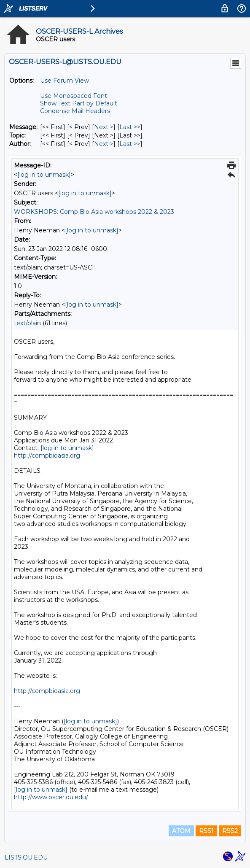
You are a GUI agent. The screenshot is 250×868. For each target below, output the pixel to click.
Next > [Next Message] (104, 127)
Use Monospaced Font (74, 96)
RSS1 (206, 831)
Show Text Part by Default (79, 103)
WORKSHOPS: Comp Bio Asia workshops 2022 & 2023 (94, 212)
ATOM (181, 831)
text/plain (27, 323)
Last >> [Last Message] (130, 127)
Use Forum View (65, 81)
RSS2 (230, 831)
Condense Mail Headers (75, 111)
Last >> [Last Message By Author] (130, 144)
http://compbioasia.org (47, 456)
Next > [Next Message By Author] (104, 144)
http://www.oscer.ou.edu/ (51, 797)
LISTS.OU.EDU (26, 857)
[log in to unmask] (44, 175)
